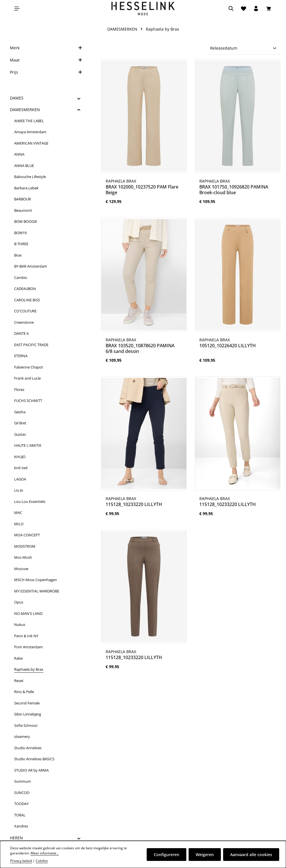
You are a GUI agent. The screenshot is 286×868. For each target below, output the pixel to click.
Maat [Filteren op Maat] (46, 60)
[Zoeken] (231, 9)
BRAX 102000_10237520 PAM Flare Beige (142, 190)
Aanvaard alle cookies (251, 855)
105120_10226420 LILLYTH (228, 346)
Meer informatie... (45, 853)
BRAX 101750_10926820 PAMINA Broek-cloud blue (234, 190)
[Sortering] (244, 48)
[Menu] (17, 9)
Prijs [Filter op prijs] (46, 72)
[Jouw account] (256, 9)
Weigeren (205, 855)
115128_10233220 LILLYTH (134, 505)
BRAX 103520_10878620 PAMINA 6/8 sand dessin (140, 349)
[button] (79, 98)
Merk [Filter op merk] (46, 48)
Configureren (167, 855)
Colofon (42, 861)
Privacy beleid (21, 861)
